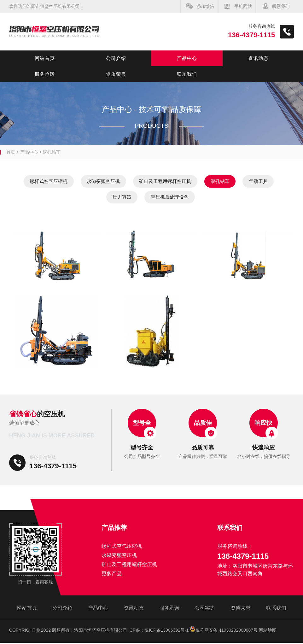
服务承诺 (45, 74)
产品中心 (187, 58)
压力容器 (142, 198)
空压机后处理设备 (197, 198)
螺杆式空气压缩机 (55, 181)
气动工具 (96, 198)
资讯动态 (258, 58)
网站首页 (45, 58)
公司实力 (205, 609)
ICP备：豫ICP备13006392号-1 (158, 631)
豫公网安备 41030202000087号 (224, 631)
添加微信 (205, 6)
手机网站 (243, 6)
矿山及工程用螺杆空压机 (189, 181)
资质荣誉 (116, 74)
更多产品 (112, 575)
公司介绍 (116, 58)
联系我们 (281, 6)
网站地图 (268, 631)
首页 (11, 152)
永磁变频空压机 (118, 181)
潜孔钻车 (52, 152)
